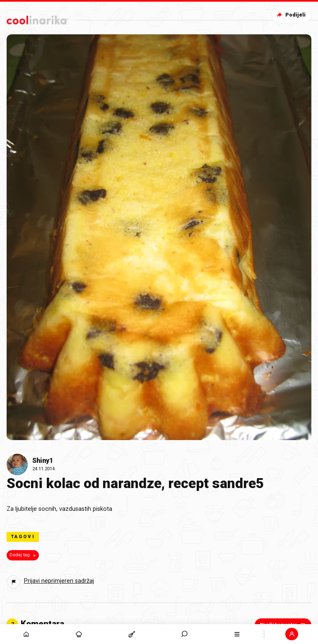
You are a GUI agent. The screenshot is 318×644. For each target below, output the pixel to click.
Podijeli (290, 15)
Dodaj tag (23, 555)
